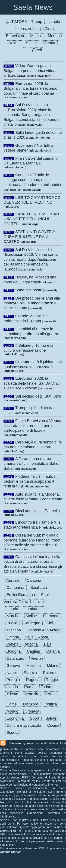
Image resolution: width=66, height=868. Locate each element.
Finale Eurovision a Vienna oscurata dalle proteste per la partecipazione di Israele (32, 426)
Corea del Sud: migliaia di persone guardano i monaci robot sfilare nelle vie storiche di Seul (32, 540)
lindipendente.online (36, 486)
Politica (51, 704)
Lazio (39, 602)
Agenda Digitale (11, 852)
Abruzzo (14, 580)
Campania (16, 587)
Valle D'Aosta (37, 637)
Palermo (50, 673)
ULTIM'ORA (17, 22)
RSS (31, 774)
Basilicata (39, 587)
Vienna (50, 43)
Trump (37, 22)
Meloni (37, 36)
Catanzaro (16, 658)
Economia (16, 718)
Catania (53, 651)
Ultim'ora (31, 704)
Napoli (13, 673)
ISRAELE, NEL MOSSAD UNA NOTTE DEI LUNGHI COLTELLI (31, 219)
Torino (46, 687)
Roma (30, 687)
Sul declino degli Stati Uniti (38, 396)
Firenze (37, 658)
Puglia (12, 623)
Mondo (13, 711)
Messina (34, 665)
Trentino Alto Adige (43, 630)
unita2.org (11, 207)
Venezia (32, 694)
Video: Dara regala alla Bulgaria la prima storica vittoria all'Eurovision (31, 71)
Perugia (14, 680)
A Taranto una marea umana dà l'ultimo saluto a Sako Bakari (31, 464)
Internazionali (27, 29)
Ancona (32, 644)
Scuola (12, 732)
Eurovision (16, 36)
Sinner (32, 43)
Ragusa (33, 680)
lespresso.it (47, 388)
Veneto (13, 644)
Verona (51, 694)
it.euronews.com (39, 76)
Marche (14, 616)
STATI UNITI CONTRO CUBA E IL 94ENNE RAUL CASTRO (29, 237)
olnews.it (49, 282)
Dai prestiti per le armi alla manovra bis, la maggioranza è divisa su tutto (32, 303)
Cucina (53, 725)
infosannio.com (40, 151)
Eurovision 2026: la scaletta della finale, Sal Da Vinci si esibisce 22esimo (32, 383)
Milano (53, 665)
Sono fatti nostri (29, 290)
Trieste (13, 694)
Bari (47, 644)
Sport (35, 718)
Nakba (15, 43)
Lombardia (33, 609)
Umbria (13, 637)
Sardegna (33, 623)
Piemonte (51, 616)
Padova (31, 673)
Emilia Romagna (21, 595)
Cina (48, 29)
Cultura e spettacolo (24, 725)
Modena (55, 36)
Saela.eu (15, 743)
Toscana (14, 630)
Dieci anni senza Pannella (38, 511)
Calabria (34, 580)
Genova (14, 665)
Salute (51, 718)
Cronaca (32, 711)
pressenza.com (15, 338)
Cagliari (34, 651)
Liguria (13, 609)
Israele (54, 22)
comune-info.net (38, 138)
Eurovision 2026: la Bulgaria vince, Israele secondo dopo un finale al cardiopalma (30, 88)
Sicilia (52, 623)
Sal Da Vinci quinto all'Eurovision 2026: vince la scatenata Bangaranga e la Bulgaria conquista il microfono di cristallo (32, 115)
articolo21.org (14, 354)
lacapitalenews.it (29, 125)
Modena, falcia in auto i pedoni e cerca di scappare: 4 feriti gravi (29, 481)
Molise (32, 616)
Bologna (14, 651)
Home (12, 704)
